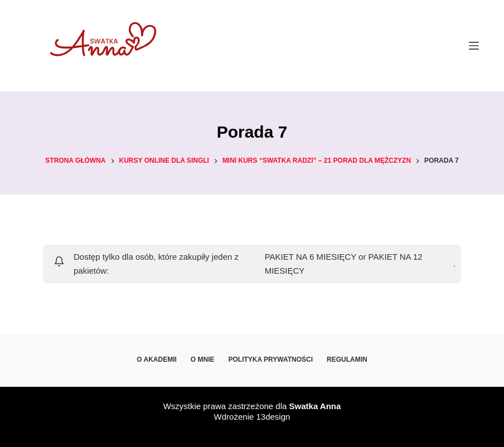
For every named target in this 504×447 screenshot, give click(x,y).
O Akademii (157, 359)
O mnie (203, 359)
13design (273, 417)
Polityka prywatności (271, 359)
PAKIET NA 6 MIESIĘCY (311, 257)
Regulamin (347, 359)
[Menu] (474, 46)
